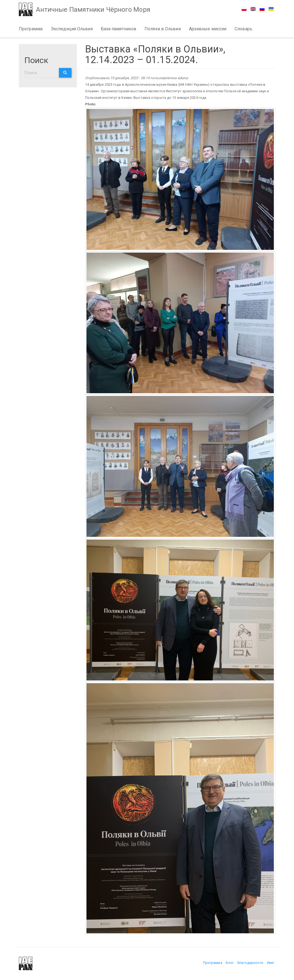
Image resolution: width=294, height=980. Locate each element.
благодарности (250, 963)
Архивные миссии (208, 29)
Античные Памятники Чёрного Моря (94, 10)
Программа (31, 29)
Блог (230, 963)
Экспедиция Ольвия (72, 29)
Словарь (243, 29)
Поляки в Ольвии (163, 29)
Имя (270, 963)
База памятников (119, 29)
